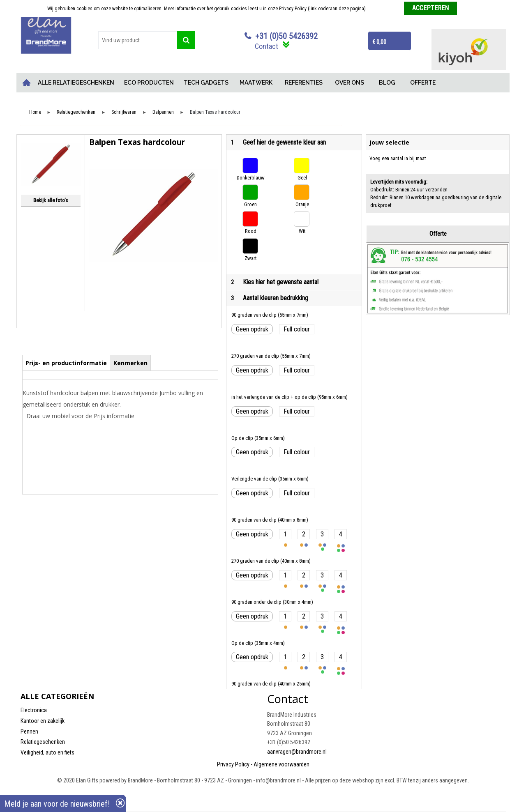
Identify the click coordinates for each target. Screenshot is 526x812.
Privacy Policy (233, 764)
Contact (266, 46)
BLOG (387, 83)
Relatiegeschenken (76, 112)
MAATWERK (256, 83)
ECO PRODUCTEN (149, 83)
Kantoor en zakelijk (43, 721)
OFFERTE (423, 83)
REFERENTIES (304, 83)
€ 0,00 (379, 42)
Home (27, 83)
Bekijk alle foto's (51, 200)
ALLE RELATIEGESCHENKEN (76, 83)
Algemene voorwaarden (281, 764)
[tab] (66, 363)
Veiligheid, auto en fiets (47, 752)
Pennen (29, 731)
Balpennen (163, 112)
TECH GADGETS (206, 83)
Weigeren (469, 9)
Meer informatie (384, 9)
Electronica (34, 710)
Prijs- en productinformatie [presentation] (66, 363)
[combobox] (138, 40)
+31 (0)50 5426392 (286, 36)
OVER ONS (350, 83)
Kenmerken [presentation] (130, 363)
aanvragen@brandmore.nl (297, 752)
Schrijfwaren (124, 112)
